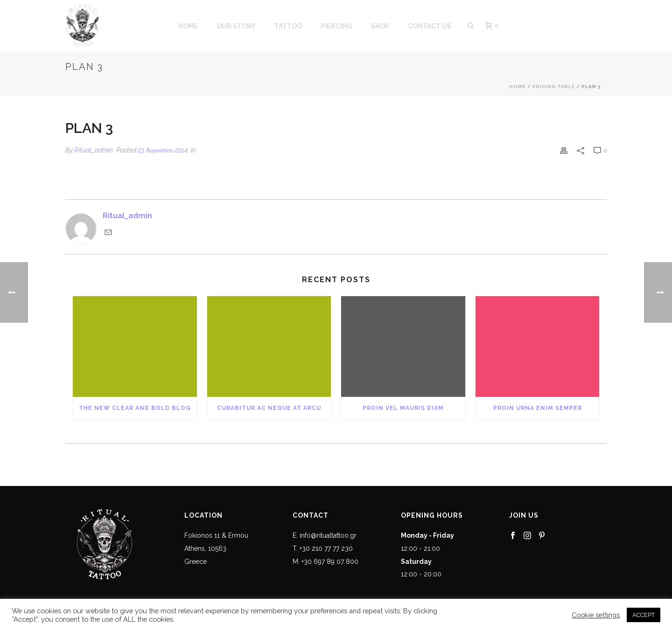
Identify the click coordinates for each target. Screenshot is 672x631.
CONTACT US (430, 26)
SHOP (380, 26)
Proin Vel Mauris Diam (403, 408)
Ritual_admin (94, 150)
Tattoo (288, 26)
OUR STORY (236, 26)
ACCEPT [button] (644, 615)
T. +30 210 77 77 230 (323, 548)
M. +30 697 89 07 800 (325, 562)
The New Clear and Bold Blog (135, 408)
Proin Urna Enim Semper (538, 408)
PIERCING (336, 26)
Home (518, 87)
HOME (188, 26)
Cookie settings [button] (596, 615)
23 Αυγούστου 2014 (163, 150)
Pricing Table (554, 87)
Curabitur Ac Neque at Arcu (269, 408)
